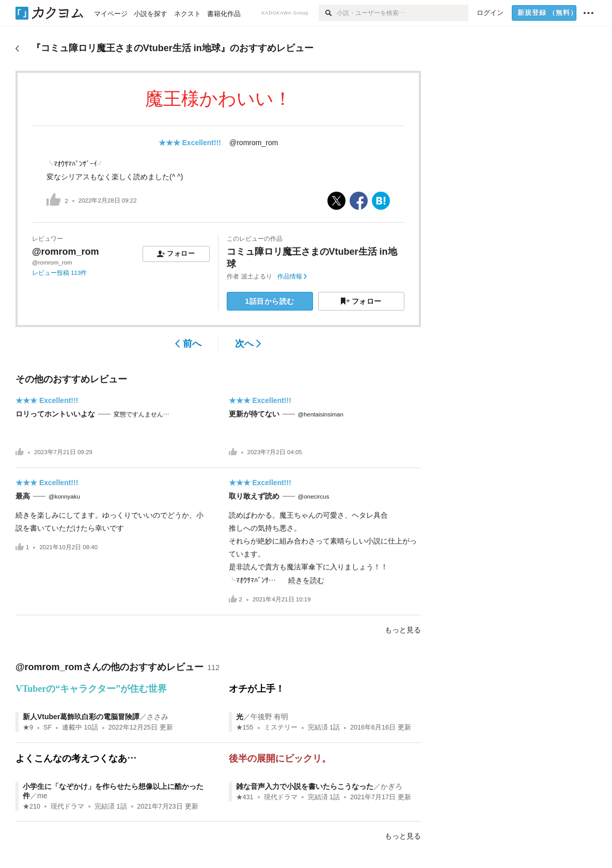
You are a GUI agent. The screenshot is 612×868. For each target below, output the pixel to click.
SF (48, 727)
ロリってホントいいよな (55, 414)
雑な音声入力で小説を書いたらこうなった (305, 786)
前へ (188, 344)
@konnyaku (64, 497)
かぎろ (391, 786)
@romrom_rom (254, 143)
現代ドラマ (67, 807)
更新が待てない (254, 414)
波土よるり (257, 276)
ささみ (158, 717)
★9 (28, 727)
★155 (245, 727)
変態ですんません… (142, 414)
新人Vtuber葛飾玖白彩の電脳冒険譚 (81, 717)
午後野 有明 (270, 717)
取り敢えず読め (254, 496)
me (42, 796)
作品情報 (292, 276)
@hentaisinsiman (321, 414)
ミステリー (281, 727)
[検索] (328, 13)
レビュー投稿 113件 (59, 273)
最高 (23, 496)
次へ (248, 344)
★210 (32, 807)
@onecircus (314, 497)
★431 (245, 797)
